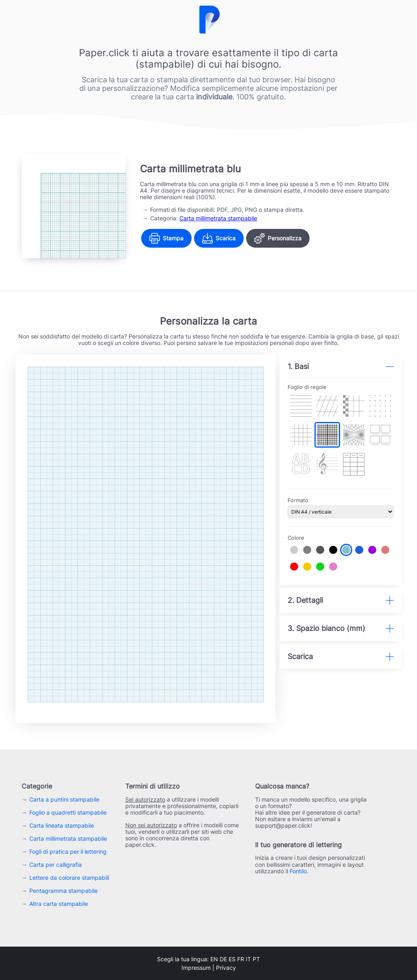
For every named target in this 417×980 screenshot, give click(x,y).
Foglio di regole (307, 387)
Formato (298, 500)
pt (256, 959)
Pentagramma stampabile (63, 891)
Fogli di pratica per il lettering (68, 851)
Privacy (226, 968)
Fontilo (298, 871)
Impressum (196, 968)
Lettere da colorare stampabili (69, 878)
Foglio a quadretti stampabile (68, 812)
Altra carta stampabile (59, 904)
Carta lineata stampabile (62, 825)
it (248, 959)
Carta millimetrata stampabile (218, 218)
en (214, 959)
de (223, 959)
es (232, 959)
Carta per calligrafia (56, 865)
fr (241, 959)
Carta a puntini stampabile (64, 799)
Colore (296, 538)
